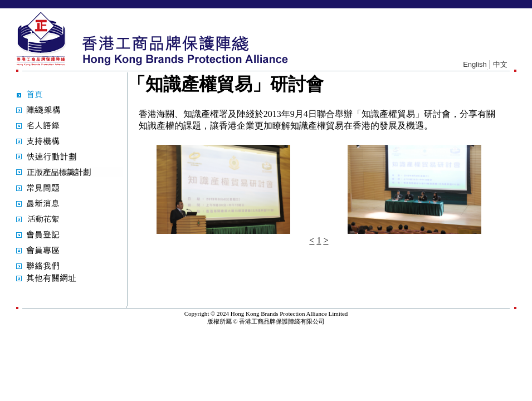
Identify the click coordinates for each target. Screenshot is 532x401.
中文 (500, 64)
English (475, 64)
